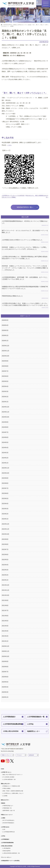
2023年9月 (5, 478)
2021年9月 (5, 600)
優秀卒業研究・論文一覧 (9, 811)
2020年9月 (5, 661)
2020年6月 (5, 677)
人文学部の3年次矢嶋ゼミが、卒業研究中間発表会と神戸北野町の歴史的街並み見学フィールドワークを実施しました (25, 259)
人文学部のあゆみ (5, 827)
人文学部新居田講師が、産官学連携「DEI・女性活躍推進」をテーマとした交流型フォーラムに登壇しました (25, 280)
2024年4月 (5, 448)
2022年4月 (5, 565)
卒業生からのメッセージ (7, 815)
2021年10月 (5, 595)
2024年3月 (5, 453)
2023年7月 (5, 488)
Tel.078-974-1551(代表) (7, 751)
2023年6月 (5, 493)
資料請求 (31, 755)
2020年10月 (5, 656)
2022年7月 (5, 549)
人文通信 (3, 818)
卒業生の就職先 (7, 788)
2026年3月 (5, 330)
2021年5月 (5, 621)
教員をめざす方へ (5, 800)
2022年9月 (5, 539)
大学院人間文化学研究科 (11, 731)
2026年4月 (5, 325)
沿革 (4, 829)
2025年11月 (5, 351)
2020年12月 (5, 646)
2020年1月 (5, 697)
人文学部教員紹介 (9, 717)
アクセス (19, 755)
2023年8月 (5, 483)
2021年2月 (5, 636)
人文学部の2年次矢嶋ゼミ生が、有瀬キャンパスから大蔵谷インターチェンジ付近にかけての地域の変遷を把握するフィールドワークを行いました (25, 306)
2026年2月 (5, 335)
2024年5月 (5, 442)
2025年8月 (5, 366)
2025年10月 (5, 356)
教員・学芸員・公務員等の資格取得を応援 (13, 791)
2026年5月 (5, 320)
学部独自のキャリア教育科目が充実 (11, 786)
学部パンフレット (7, 755)
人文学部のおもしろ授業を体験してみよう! (13, 793)
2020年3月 (5, 692)
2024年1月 (5, 463)
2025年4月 (5, 386)
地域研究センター (33, 731)
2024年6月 (5, 437)
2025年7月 (5, 371)
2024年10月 (5, 417)
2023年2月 (5, 514)
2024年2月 (5, 458)
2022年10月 (5, 534)
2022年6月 (5, 555)
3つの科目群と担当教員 (9, 777)
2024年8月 (5, 427)
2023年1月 (5, 519)
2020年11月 (5, 651)
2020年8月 (5, 667)
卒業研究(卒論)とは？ (8, 806)
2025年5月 (5, 381)
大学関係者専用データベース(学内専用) (10, 861)
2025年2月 (5, 397)
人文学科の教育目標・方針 (9, 779)
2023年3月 (5, 509)
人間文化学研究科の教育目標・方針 (11, 853)
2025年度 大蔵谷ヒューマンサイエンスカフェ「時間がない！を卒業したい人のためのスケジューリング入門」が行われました (25, 250)
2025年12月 (5, 346)
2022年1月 (5, 580)
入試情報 (5, 796)
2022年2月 (5, 575)
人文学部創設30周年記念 (9, 832)
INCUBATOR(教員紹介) (9, 823)
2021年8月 (5, 605)
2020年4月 (5, 687)
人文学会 (30, 724)
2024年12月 (5, 407)
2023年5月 (5, 499)
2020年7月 (5, 672)
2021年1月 (5, 641)
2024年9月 (5, 422)
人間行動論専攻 (7, 848)
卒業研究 (3, 803)
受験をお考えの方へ (6, 784)
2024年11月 (5, 412)
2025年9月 (5, 361)
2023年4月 (5, 504)
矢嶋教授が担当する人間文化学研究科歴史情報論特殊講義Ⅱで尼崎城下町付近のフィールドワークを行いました (25, 289)
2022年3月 (5, 570)
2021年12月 (5, 585)
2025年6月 (5, 376)
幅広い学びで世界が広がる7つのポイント (13, 775)
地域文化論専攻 (7, 851)
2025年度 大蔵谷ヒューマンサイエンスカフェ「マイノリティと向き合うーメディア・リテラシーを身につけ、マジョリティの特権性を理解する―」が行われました (25, 269)
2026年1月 (5, 341)
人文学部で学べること (6, 772)
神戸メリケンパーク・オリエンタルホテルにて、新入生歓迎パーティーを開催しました (25, 233)
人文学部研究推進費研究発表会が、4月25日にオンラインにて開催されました (25, 223)
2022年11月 (5, 529)
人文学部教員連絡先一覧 (36, 717)
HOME (2, 769)
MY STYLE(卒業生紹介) (9, 820)
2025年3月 (5, 391)
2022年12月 (5, 524)
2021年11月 (5, 590)
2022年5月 (5, 560)
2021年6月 (5, 616)
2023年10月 (5, 473)
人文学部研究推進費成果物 (12, 724)
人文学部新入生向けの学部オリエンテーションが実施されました (25, 241)
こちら (9, 145)
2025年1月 (5, 402)
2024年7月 (5, 432)
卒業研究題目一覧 (7, 808)
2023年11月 (5, 468)
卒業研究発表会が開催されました (25, 297)
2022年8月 (5, 544)
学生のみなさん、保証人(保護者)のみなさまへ (37, 196)
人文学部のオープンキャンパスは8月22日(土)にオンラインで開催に (13, 196)
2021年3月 (5, 631)
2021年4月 (5, 626)
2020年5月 (5, 682)
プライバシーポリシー (6, 857)
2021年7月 (5, 611)
